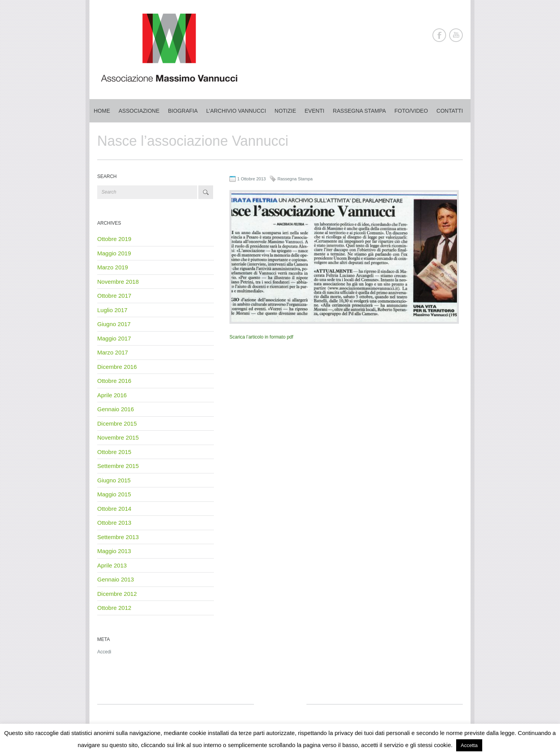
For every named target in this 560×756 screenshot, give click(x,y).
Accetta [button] (469, 745)
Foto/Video (411, 111)
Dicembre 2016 (117, 367)
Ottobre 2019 (114, 239)
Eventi (314, 111)
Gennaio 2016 (115, 409)
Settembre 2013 (118, 537)
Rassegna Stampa (295, 179)
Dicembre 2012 (117, 594)
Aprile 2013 (112, 565)
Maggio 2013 (114, 551)
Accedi (104, 652)
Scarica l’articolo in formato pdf (261, 337)
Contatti (450, 111)
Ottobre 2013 (114, 523)
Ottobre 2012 (114, 608)
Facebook (439, 35)
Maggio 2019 (114, 253)
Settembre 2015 (118, 466)
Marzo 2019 (113, 267)
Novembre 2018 (118, 282)
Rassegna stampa (359, 111)
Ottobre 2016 (114, 381)
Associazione (139, 111)
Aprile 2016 (112, 395)
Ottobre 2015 (114, 452)
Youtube (456, 35)
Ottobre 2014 (114, 509)
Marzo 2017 (113, 352)
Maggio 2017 (114, 338)
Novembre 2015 (118, 437)
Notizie (285, 111)
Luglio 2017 (112, 310)
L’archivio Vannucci (236, 111)
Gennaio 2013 (115, 579)
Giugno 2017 (114, 324)
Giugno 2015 (114, 480)
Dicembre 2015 (117, 423)
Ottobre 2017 (114, 296)
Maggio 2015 (114, 494)
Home (102, 111)
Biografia (183, 111)
